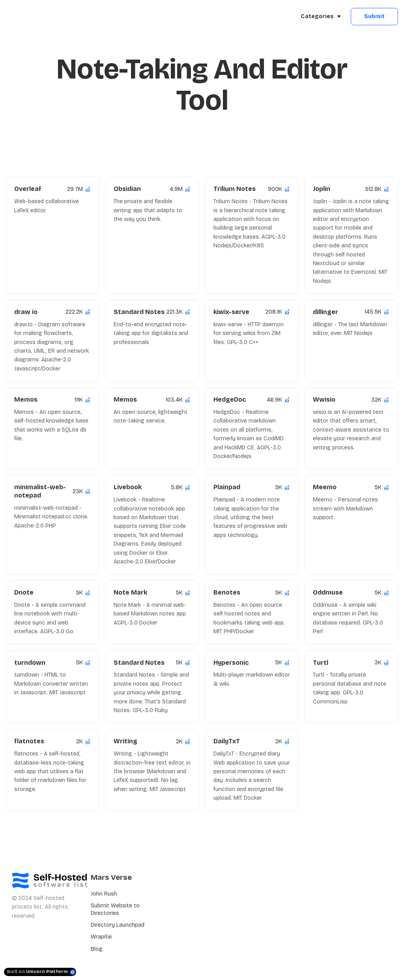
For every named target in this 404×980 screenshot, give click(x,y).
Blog (97, 949)
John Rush (104, 894)
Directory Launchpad (118, 925)
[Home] (42, 17)
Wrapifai (101, 937)
